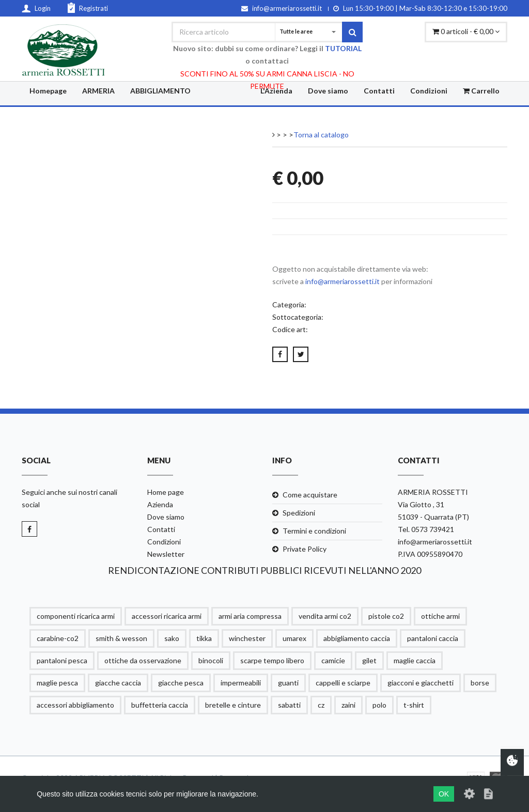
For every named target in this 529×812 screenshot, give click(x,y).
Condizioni (429, 91)
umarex (294, 638)
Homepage (48, 91)
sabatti (289, 705)
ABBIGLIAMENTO (160, 91)
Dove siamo (328, 91)
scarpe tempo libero (272, 660)
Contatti (379, 91)
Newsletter (166, 554)
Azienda (160, 504)
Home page (166, 492)
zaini (348, 705)
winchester (247, 638)
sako (172, 638)
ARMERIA (98, 91)
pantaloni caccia (433, 638)
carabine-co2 (58, 638)
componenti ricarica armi (76, 616)
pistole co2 (386, 616)
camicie (333, 660)
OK (444, 794)
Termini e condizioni (314, 531)
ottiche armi (440, 616)
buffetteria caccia (160, 705)
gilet (369, 660)
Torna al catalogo (321, 135)
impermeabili (241, 683)
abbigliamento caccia (357, 638)
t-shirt (414, 705)
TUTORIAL (343, 48)
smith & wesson (121, 638)
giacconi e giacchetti (421, 683)
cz (321, 705)
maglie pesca (57, 683)
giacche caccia (118, 683)
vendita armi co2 (325, 616)
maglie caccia (415, 660)
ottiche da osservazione (143, 660)
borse (480, 683)
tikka (204, 638)
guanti (288, 683)
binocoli (211, 660)
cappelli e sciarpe (343, 683)
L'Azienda (276, 91)
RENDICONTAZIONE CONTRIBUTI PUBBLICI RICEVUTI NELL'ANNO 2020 (264, 570)
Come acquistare (310, 495)
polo (379, 705)
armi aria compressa (250, 616)
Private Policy (305, 549)
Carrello (481, 91)
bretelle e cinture (233, 705)
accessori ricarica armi (167, 616)
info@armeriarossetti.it (343, 281)
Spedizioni (299, 513)
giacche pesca (181, 683)
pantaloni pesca (62, 660)
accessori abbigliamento (75, 705)
